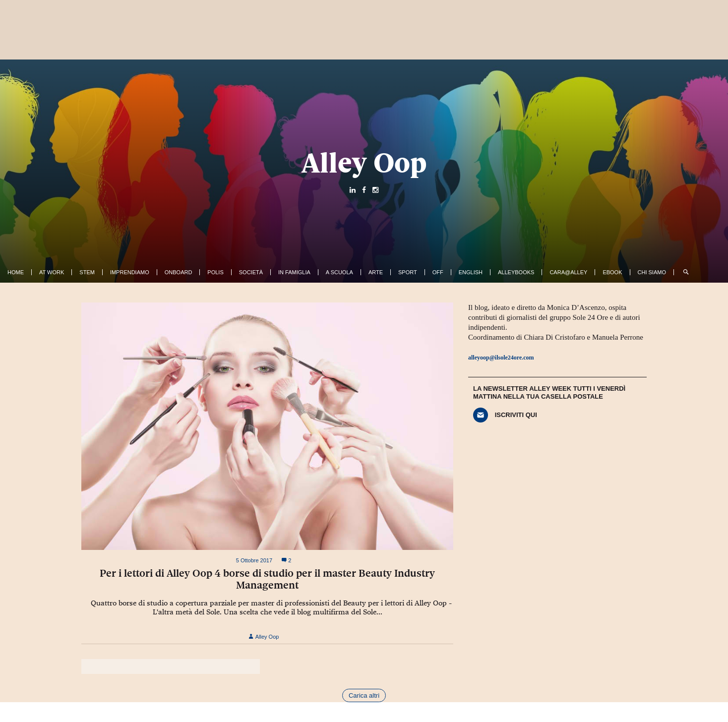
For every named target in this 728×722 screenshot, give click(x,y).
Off (438, 272)
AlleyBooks (516, 272)
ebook (612, 272)
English (471, 272)
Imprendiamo (130, 272)
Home (16, 272)
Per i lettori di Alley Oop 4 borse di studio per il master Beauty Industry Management (267, 579)
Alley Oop (364, 163)
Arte (376, 272)
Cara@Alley (568, 272)
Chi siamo (652, 272)
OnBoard (179, 272)
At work (52, 272)
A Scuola (339, 272)
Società (251, 272)
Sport (408, 272)
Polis (215, 272)
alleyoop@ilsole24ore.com (501, 358)
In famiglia (294, 272)
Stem (87, 272)
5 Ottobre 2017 (254, 560)
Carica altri (364, 695)
